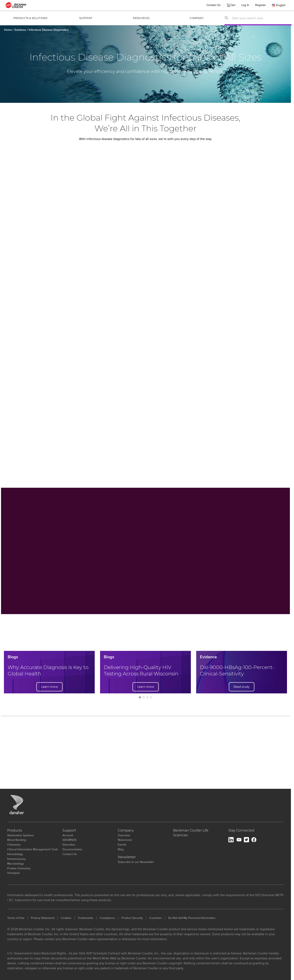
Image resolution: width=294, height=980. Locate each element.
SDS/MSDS (70, 840)
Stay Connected (241, 830)
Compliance (107, 918)
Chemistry (14, 845)
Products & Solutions (30, 18)
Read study (242, 687)
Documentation (72, 849)
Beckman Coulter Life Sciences (191, 833)
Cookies (66, 918)
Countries (155, 918)
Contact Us (70, 854)
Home (8, 30)
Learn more (49, 687)
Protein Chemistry (19, 868)
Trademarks (86, 918)
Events (122, 845)
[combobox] (261, 18)
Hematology (15, 854)
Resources (141, 18)
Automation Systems (21, 835)
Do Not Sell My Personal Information (192, 918)
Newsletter (127, 857)
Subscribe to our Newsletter (136, 862)
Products (15, 830)
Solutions (21, 30)
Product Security (132, 918)
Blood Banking (17, 840)
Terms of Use (16, 918)
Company (197, 18)
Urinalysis (14, 873)
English (279, 5)
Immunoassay (16, 859)
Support (86, 18)
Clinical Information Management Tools (33, 849)
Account (68, 835)
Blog (121, 849)
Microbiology (15, 864)
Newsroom (125, 840)
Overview (124, 835)
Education (69, 845)
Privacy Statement (43, 918)
